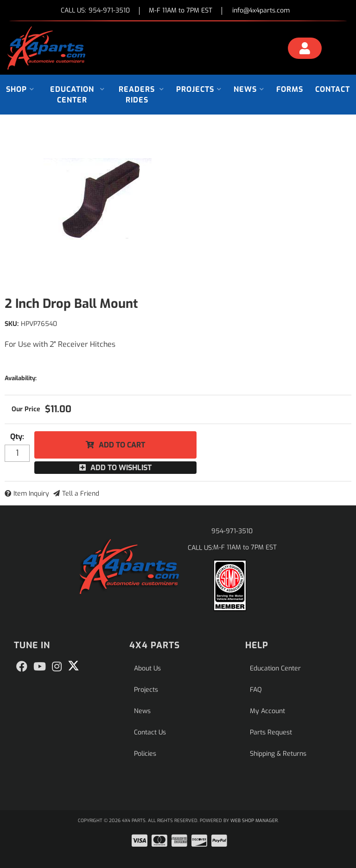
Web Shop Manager (254, 820)
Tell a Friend (81, 494)
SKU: (12, 324)
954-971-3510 (232, 531)
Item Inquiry (31, 494)
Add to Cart (122, 445)
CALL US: (95, 11)
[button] (20, 89)
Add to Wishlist (121, 468)
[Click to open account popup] (305, 50)
